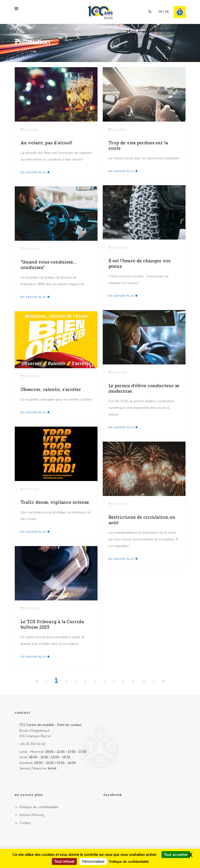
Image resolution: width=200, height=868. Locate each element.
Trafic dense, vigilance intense (55, 502)
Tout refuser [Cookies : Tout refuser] (64, 861)
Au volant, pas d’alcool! (46, 143)
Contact (25, 823)
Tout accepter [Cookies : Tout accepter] (176, 855)
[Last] (164, 682)
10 (144, 682)
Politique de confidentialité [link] (129, 862)
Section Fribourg (32, 815)
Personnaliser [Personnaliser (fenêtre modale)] (93, 861)
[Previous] (47, 682)
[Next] (155, 682)
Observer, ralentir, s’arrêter (51, 390)
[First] (37, 682)
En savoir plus (35, 172)
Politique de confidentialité (39, 807)
